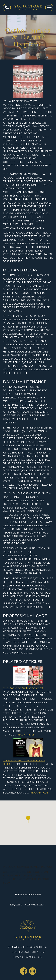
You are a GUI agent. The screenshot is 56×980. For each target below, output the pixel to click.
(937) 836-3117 (18, 872)
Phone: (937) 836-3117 (28, 957)
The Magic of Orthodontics (23, 688)
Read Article (25, 735)
